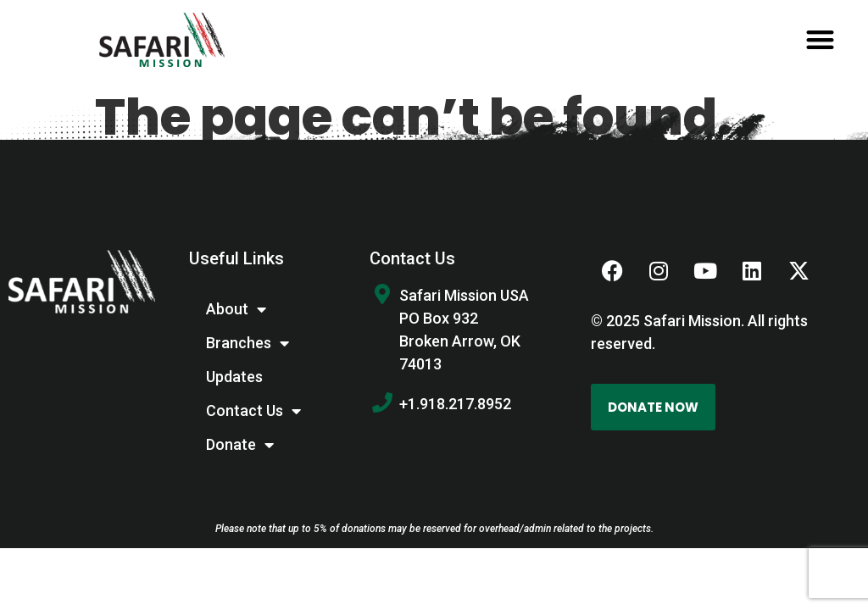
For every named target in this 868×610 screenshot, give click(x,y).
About (236, 309)
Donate (240, 445)
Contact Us (253, 411)
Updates (234, 377)
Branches (248, 343)
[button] (820, 40)
